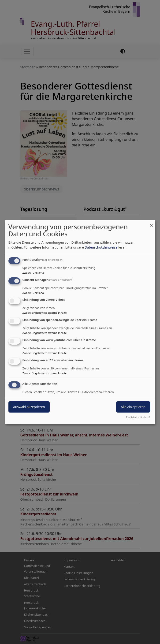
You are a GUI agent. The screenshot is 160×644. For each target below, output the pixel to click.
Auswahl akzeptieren (29, 407)
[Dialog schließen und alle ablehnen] (152, 223)
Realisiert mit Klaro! (138, 417)
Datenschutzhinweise (101, 247)
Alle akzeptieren (133, 407)
